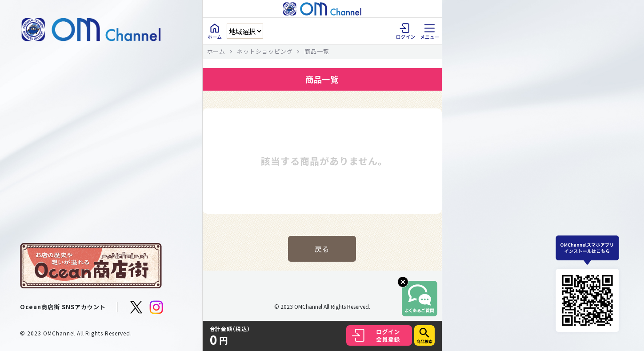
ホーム (216, 51)
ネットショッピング (265, 51)
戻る (322, 249)
